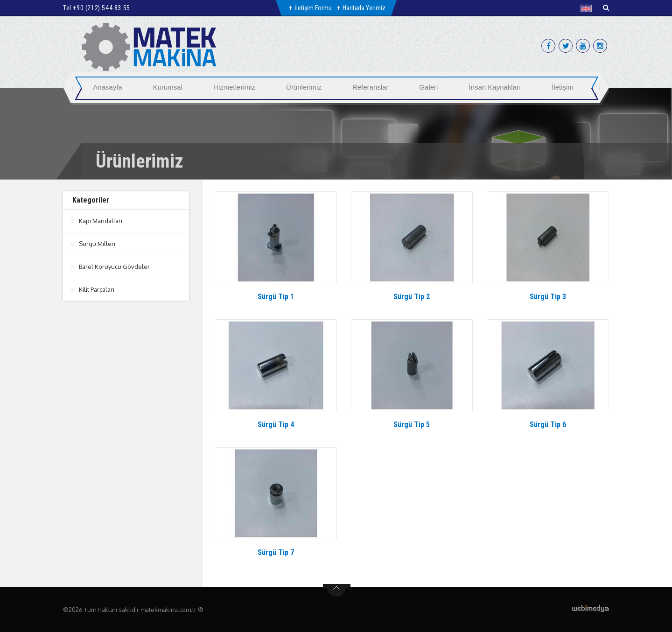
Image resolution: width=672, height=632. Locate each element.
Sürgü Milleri (97, 244)
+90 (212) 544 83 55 (101, 8)
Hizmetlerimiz (234, 87)
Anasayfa (108, 87)
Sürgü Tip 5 (412, 425)
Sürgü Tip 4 (276, 425)
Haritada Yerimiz (364, 8)
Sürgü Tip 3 (548, 297)
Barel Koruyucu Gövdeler (114, 267)
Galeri (428, 87)
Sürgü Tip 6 (548, 425)
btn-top (337, 590)
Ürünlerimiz (304, 87)
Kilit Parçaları (97, 289)
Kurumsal (168, 87)
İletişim (563, 87)
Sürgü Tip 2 (412, 297)
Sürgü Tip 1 (276, 297)
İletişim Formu (313, 8)
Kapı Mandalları (101, 221)
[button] (588, 8)
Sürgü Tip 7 (276, 552)
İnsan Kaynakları (495, 87)
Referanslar (371, 87)
